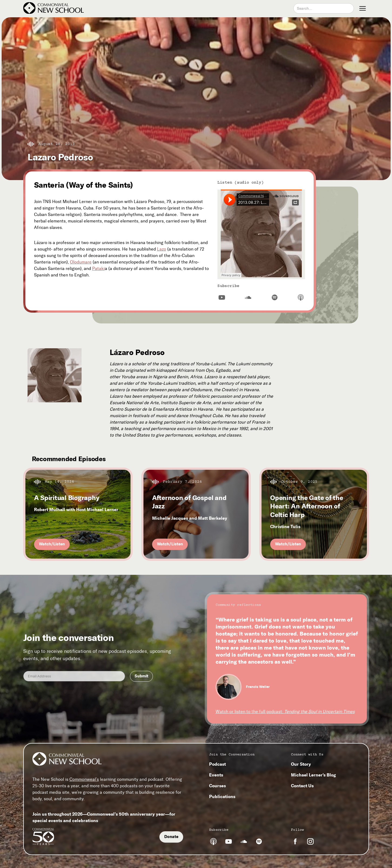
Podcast (217, 764)
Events (216, 775)
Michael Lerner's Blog (313, 775)
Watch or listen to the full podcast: (285, 712)
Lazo (162, 249)
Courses (217, 786)
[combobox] (324, 8)
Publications (222, 796)
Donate (171, 837)
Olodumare (81, 262)
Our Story (301, 764)
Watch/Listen (52, 544)
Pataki (98, 268)
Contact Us (302, 786)
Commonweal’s (84, 779)
